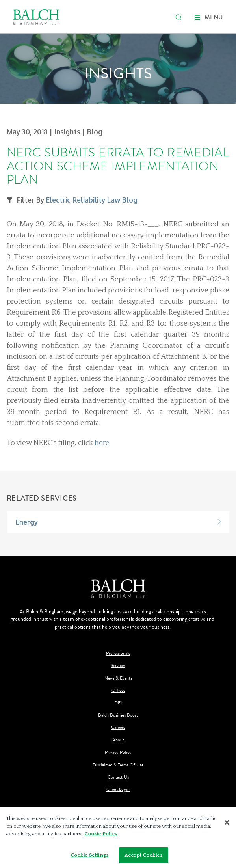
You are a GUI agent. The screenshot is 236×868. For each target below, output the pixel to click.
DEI (118, 703)
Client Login (118, 789)
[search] (179, 17)
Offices (118, 690)
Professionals (118, 653)
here (102, 443)
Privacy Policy (118, 752)
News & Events (118, 678)
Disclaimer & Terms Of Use (118, 765)
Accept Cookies (143, 857)
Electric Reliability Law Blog (92, 200)
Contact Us (118, 777)
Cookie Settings (89, 857)
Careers (118, 727)
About (118, 740)
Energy (27, 522)
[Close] (227, 824)
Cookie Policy (101, 836)
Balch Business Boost (118, 715)
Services (118, 666)
